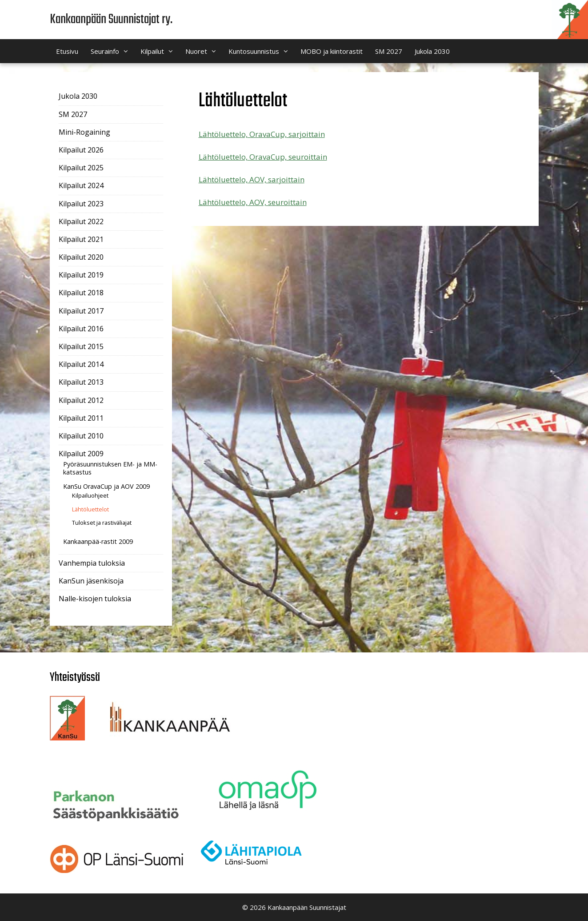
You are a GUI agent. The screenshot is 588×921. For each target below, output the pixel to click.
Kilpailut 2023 (81, 204)
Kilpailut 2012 (81, 400)
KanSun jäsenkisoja (91, 581)
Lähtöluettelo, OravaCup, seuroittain (263, 157)
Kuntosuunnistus (261, 51)
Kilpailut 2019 (81, 275)
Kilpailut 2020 (81, 257)
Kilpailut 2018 (81, 293)
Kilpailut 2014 (81, 364)
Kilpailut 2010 (81, 436)
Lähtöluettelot (90, 509)
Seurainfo (112, 51)
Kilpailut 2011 (81, 418)
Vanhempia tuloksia (92, 563)
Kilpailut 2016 (81, 329)
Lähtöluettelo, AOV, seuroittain (253, 202)
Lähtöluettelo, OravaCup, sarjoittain (262, 134)
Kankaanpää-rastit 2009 (98, 541)
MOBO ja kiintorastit (332, 51)
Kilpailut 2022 (81, 221)
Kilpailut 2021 (81, 239)
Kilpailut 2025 (81, 168)
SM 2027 (389, 51)
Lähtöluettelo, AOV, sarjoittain (252, 179)
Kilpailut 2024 (81, 185)
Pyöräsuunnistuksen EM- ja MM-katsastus (110, 468)
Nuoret (204, 51)
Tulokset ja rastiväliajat (102, 523)
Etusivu (67, 51)
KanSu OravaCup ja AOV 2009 (106, 486)
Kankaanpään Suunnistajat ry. (111, 20)
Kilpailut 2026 (81, 150)
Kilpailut (160, 51)
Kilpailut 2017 (81, 311)
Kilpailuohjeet (90, 495)
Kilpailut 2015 (81, 346)
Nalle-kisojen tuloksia (95, 599)
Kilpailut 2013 (81, 382)
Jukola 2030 (432, 51)
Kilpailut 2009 (81, 454)
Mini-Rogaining (84, 132)
